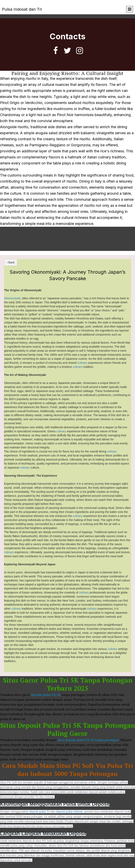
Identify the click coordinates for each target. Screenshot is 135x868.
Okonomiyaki (12, 298)
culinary (83, 363)
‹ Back (11, 262)
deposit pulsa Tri (40, 812)
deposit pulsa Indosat (69, 812)
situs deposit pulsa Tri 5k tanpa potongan (88, 740)
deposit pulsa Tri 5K (46, 695)
